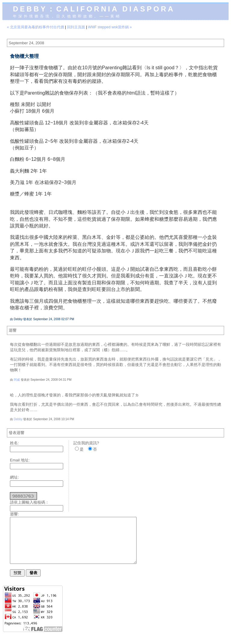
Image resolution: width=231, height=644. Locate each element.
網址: (14, 477)
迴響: (14, 514)
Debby (18, 419)
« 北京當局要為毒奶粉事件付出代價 (35, 27)
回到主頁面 (76, 27)
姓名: (14, 443)
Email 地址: (20, 460)
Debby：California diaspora (94, 9)
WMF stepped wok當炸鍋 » (110, 27)
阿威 (17, 380)
